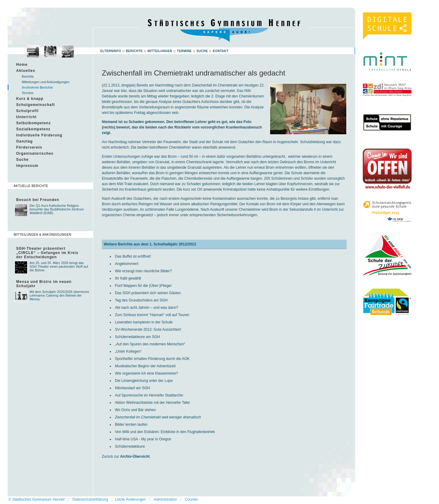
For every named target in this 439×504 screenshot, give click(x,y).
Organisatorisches (35, 153)
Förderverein (29, 147)
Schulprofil (27, 111)
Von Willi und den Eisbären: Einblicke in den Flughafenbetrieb (165, 432)
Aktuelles (26, 71)
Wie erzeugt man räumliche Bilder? (143, 271)
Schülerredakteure (130, 446)
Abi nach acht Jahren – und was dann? (146, 308)
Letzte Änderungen (130, 499)
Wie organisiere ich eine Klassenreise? (146, 373)
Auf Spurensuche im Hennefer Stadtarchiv (149, 395)
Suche (202, 51)
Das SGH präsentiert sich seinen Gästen (148, 293)
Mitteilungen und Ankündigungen (46, 82)
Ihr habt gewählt (128, 278)
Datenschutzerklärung (90, 499)
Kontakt (221, 51)
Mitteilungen (160, 51)
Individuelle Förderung (39, 135)
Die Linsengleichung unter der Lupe (144, 381)
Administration (165, 499)
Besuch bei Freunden (38, 200)
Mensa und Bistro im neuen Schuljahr (44, 284)
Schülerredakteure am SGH (137, 337)
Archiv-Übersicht (135, 456)
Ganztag (24, 141)
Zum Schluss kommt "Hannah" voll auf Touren (152, 315)
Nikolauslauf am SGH (132, 388)
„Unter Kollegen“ (128, 351)
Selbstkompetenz (34, 123)
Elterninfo (111, 51)
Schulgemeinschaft (36, 105)
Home (22, 65)
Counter (191, 499)
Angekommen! (127, 264)
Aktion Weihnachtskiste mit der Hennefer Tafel (152, 403)
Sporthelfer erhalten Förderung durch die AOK (152, 359)
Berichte (134, 51)
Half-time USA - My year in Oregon (143, 439)
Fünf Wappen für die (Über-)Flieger (143, 286)
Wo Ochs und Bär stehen (135, 410)
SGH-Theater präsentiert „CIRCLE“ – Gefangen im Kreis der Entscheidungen (47, 253)
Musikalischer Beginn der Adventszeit (145, 366)
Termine (184, 51)
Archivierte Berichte (37, 87)
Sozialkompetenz (33, 129)
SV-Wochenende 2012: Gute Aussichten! (148, 330)
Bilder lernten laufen (131, 425)
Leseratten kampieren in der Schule (144, 322)
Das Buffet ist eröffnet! (133, 256)
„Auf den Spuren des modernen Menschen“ (150, 344)
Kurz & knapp (30, 99)
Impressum (27, 166)
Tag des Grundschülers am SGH (141, 300)
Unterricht (26, 117)
